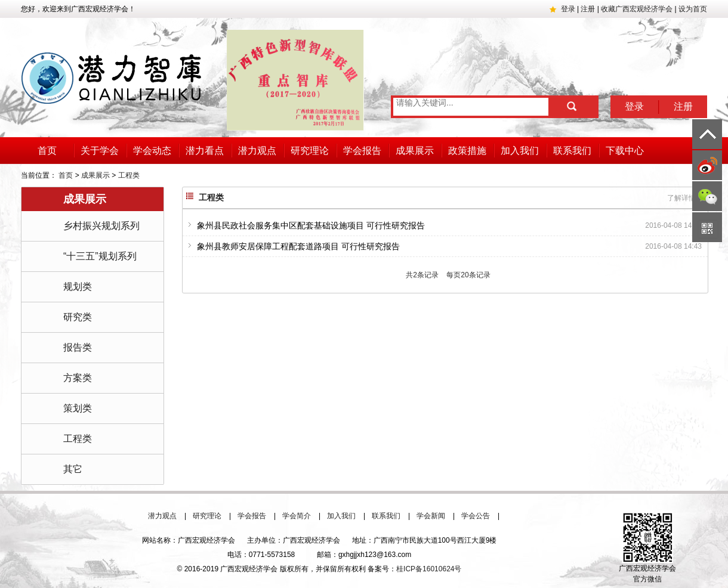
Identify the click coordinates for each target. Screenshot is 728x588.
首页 (47, 151)
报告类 (78, 347)
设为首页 (693, 9)
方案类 (78, 378)
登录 (568, 9)
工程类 (129, 175)
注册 (588, 9)
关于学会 (100, 151)
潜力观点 (257, 151)
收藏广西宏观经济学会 (637, 9)
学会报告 (362, 151)
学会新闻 (431, 516)
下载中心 (625, 151)
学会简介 (297, 516)
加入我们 (520, 151)
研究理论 (310, 151)
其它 (73, 469)
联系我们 (572, 151)
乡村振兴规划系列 (101, 226)
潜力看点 (205, 151)
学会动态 (152, 151)
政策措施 (467, 151)
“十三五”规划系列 (100, 256)
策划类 (78, 408)
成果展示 (415, 151)
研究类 (78, 317)
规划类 (78, 287)
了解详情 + (685, 198)
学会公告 (476, 516)
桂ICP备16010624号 (429, 569)
